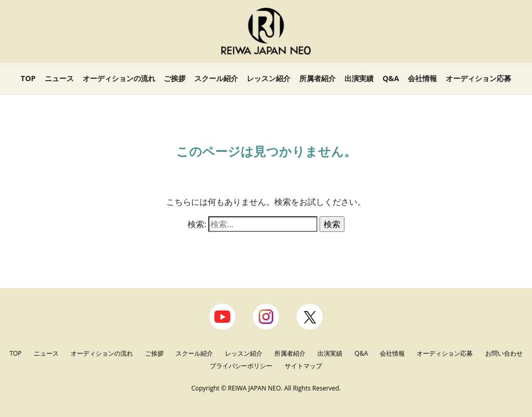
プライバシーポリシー (242, 366)
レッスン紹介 (269, 78)
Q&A (391, 78)
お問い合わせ (504, 353)
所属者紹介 (317, 78)
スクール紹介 (216, 78)
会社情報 (422, 78)
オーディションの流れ (119, 78)
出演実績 (359, 78)
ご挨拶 (175, 78)
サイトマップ (303, 366)
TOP (28, 78)
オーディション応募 (478, 78)
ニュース (59, 78)
